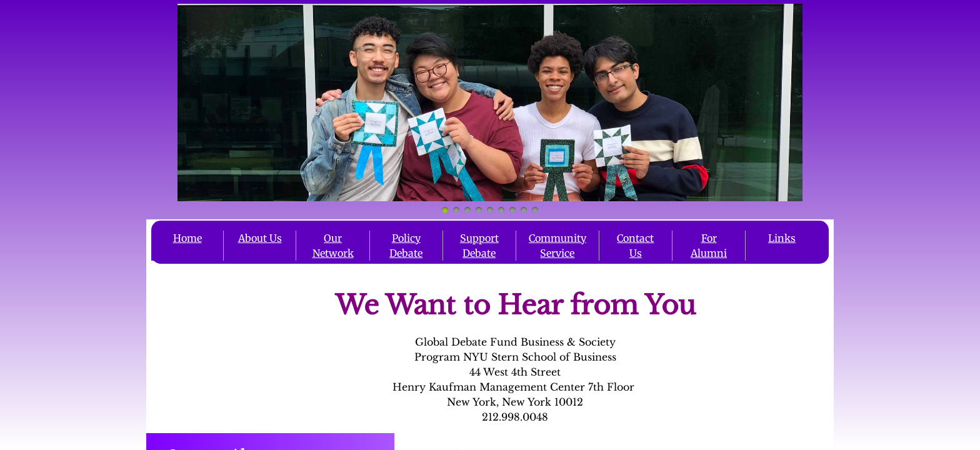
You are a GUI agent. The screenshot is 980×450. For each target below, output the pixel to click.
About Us (260, 238)
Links (782, 238)
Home (187, 238)
